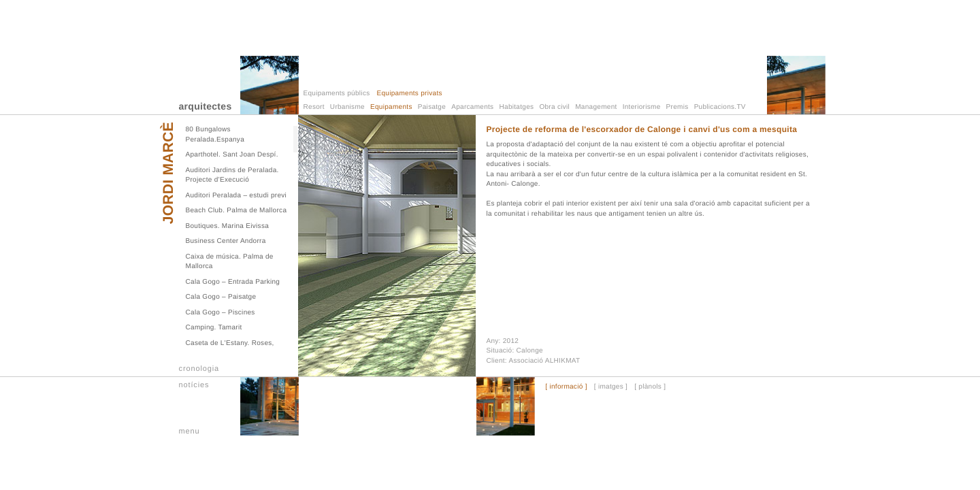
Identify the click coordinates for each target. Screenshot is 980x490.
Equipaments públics (337, 94)
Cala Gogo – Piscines (220, 313)
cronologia (199, 369)
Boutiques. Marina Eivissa (228, 226)
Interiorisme (642, 107)
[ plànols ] (650, 387)
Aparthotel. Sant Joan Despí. (232, 155)
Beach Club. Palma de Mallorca (236, 211)
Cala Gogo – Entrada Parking (233, 282)
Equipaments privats (409, 94)
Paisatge (432, 107)
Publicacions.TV (720, 107)
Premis (677, 107)
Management (596, 107)
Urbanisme (347, 107)
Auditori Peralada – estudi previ (236, 196)
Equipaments (391, 107)
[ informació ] (566, 387)
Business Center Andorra (226, 241)
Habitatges (517, 107)
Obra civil (554, 107)
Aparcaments (472, 107)
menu (190, 431)
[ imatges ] (611, 387)
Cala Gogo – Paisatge (221, 297)
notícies (194, 385)
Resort (314, 107)
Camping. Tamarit (214, 328)
